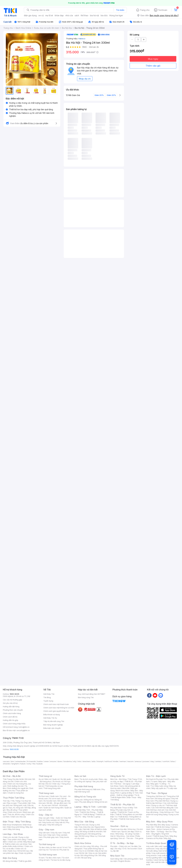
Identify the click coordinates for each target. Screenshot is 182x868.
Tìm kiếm (120, 10)
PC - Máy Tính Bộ (86, 817)
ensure (53, 761)
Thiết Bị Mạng (89, 814)
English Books (124, 861)
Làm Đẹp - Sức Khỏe (13, 834)
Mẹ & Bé (126, 788)
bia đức (104, 15)
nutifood (108, 761)
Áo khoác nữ (58, 781)
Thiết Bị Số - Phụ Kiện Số (122, 805)
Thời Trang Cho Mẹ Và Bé (13, 779)
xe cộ (41, 15)
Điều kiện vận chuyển (52, 728)
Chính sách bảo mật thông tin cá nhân (59, 708)
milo (79, 761)
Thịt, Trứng (16, 801)
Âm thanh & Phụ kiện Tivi (156, 779)
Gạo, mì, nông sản (16, 808)
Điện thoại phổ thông (16, 827)
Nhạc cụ (94, 836)
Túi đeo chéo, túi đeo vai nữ (50, 847)
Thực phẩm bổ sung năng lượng (163, 813)
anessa (138, 761)
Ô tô (124, 849)
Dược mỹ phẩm (26, 853)
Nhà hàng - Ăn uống (124, 834)
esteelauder (21, 761)
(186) (84, 47)
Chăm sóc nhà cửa (18, 817)
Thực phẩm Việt (24, 803)
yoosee (146, 761)
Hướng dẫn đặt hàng (11, 707)
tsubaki (40, 764)
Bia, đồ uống (12, 810)
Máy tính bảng (14, 829)
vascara (6, 761)
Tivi (152, 786)
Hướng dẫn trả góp (11, 720)
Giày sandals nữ (53, 820)
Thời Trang (132, 779)
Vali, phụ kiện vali (100, 781)
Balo (76, 779)
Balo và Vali (80, 776)
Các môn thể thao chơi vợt (162, 809)
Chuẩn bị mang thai (16, 793)
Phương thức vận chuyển (13, 710)
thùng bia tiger (116, 15)
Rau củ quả (12, 803)
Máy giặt (154, 784)
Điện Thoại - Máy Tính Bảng (17, 822)
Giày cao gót (44, 818)
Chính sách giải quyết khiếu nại (56, 711)
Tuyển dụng (48, 701)
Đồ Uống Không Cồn (89, 855)
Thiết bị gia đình (25, 861)
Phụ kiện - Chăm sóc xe (120, 846)
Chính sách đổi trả (10, 717)
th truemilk (31, 761)
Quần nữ (56, 779)
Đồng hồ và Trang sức (85, 797)
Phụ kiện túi (64, 850)
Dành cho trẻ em (15, 812)
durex (60, 761)
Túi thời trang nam (48, 855)
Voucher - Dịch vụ (119, 826)
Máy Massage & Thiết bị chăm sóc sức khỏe (19, 843)
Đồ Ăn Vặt (83, 853)
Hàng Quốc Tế (117, 776)
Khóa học (132, 829)
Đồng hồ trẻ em (101, 802)
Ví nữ (65, 847)
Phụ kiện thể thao (162, 801)
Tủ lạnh (154, 781)
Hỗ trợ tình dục (23, 851)
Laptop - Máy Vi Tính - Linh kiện (91, 807)
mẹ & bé (49, 15)
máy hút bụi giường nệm (161, 857)
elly (75, 761)
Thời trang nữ (45, 776)
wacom (130, 761)
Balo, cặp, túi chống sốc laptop (91, 780)
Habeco (82, 39)
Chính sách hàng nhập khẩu (14, 724)
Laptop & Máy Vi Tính (130, 793)
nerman (123, 761)
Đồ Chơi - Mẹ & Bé (12, 776)
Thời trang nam (46, 793)
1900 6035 (14, 749)
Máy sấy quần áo (159, 788)
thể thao (85, 15)
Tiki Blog (47, 697)
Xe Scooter (132, 849)
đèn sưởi (158, 846)
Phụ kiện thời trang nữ (83, 789)
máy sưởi (150, 846)
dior (12, 761)
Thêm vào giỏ (153, 66)
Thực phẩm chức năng (17, 839)
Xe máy (118, 849)
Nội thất (86, 829)
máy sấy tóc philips (164, 849)
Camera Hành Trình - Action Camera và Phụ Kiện (162, 829)
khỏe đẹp (59, 15)
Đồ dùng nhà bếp (10, 861)
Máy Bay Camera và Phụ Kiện (162, 837)
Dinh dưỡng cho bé (15, 786)
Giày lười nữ (60, 822)
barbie (40, 761)
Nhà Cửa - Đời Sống (84, 822)
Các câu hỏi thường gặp (13, 700)
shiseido (6, 764)
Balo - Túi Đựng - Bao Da (161, 832)
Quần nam (55, 796)
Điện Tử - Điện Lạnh (156, 776)
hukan (23, 764)
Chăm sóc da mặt (10, 837)
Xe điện (134, 846)
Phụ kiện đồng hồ (86, 802)
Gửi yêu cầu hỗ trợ (10, 703)
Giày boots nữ (48, 822)
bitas (173, 761)
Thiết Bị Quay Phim (161, 836)
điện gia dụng (30, 15)
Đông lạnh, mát (20, 805)
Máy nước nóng (162, 786)
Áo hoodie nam (50, 801)
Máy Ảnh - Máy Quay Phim (159, 822)
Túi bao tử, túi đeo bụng (61, 860)
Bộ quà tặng (86, 858)
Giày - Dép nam (46, 830)
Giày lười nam (44, 833)
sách (77, 15)
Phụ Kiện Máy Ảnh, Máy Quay (158, 825)
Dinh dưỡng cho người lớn (18, 788)
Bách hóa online (123, 791)
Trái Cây (6, 801)
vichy (29, 764)
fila (34, 764)
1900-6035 (14, 694)
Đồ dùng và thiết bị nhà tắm (91, 832)
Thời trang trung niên (52, 788)
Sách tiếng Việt (116, 859)
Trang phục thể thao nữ (156, 796)
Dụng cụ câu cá (158, 805)
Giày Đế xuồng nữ (55, 825)
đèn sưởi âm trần (158, 862)
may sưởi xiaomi (159, 853)
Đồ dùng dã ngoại (163, 799)
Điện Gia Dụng (10, 858)
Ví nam (41, 858)
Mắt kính (97, 789)
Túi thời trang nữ (47, 844)
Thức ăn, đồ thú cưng (16, 814)
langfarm (15, 764)
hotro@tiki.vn (24, 727)
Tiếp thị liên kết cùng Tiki (54, 721)
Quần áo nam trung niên (53, 808)
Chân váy (56, 784)
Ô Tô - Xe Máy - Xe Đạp (122, 843)
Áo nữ (41, 779)
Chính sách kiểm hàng (12, 713)
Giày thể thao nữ (167, 812)
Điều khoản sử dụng (52, 715)
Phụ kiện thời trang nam (90, 791)
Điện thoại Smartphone (12, 825)
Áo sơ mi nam (55, 799)
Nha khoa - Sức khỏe (125, 836)
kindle (116, 761)
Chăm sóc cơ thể (15, 842)
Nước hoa (12, 851)
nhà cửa (69, 15)
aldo (94, 761)
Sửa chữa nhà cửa (86, 827)
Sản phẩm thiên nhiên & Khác (17, 845)
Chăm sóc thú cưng (82, 846)
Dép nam (52, 835)
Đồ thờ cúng (84, 836)
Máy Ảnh (168, 838)
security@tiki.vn (23, 730)
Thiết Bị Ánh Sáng (162, 827)
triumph (100, 761)
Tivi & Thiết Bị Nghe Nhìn (125, 796)
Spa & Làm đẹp (128, 832)
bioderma (68, 761)
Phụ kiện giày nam (51, 837)
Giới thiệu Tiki (49, 694)
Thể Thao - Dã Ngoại (157, 793)
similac (158, 761)
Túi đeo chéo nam (53, 858)
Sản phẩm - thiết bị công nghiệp (127, 794)
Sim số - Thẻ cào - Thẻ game (131, 838)
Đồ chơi (28, 779)
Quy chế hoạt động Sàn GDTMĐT (92, 694)
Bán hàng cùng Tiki (86, 697)
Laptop (97, 817)
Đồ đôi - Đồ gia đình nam (57, 803)
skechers (87, 761)
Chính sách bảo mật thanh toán (56, 704)
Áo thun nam (44, 796)
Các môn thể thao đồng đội (163, 808)
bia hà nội (94, 15)
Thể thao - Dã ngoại (122, 784)
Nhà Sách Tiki (117, 856)
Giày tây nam (56, 833)
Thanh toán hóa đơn (119, 829)
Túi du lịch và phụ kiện (89, 779)
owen (46, 761)
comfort (166, 761)
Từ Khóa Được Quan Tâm (159, 843)
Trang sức (79, 800)
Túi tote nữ (54, 850)
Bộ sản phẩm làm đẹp (18, 852)
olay (152, 761)
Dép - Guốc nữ (57, 818)
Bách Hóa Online (83, 843)
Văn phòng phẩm (131, 859)
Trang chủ (145, 10)
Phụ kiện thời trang (84, 786)
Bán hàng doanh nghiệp (53, 725)
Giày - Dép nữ (46, 815)
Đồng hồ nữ (89, 800)
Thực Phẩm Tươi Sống (14, 798)
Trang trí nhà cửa (81, 825)
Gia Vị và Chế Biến (87, 851)
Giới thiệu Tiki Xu (50, 718)
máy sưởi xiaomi (165, 855)
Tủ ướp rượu (172, 788)
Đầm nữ (48, 779)
